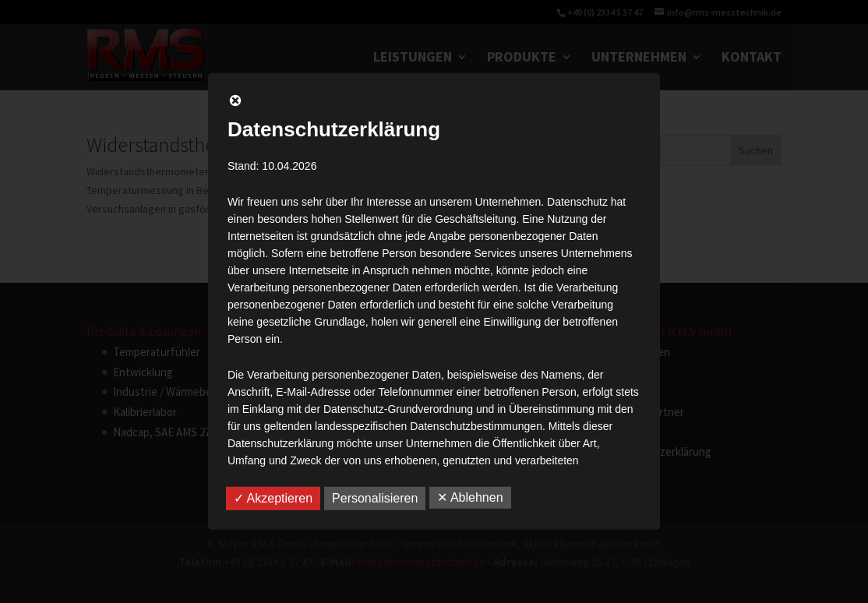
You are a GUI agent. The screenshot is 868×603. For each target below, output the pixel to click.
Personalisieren (375, 498)
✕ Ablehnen (470, 497)
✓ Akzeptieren (273, 498)
